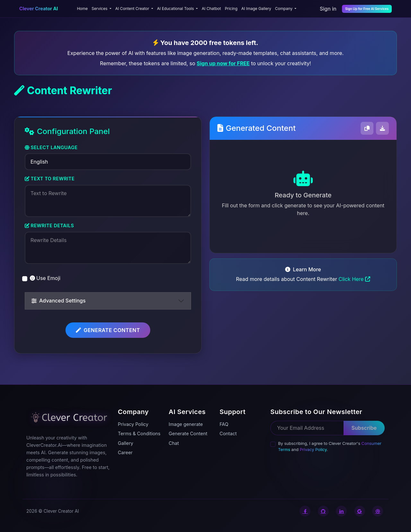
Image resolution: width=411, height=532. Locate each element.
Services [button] (100, 9)
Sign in (328, 9)
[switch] (25, 279)
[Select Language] (108, 162)
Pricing (231, 9)
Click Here (354, 279)
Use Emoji (45, 278)
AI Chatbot (211, 9)
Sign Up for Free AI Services (367, 9)
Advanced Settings (59, 301)
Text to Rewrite (50, 179)
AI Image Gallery (256, 9)
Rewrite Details (49, 225)
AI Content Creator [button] (133, 9)
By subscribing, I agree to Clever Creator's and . (330, 446)
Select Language (51, 147)
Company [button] (284, 9)
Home (83, 9)
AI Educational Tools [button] (176, 9)
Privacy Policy (313, 450)
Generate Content (108, 330)
